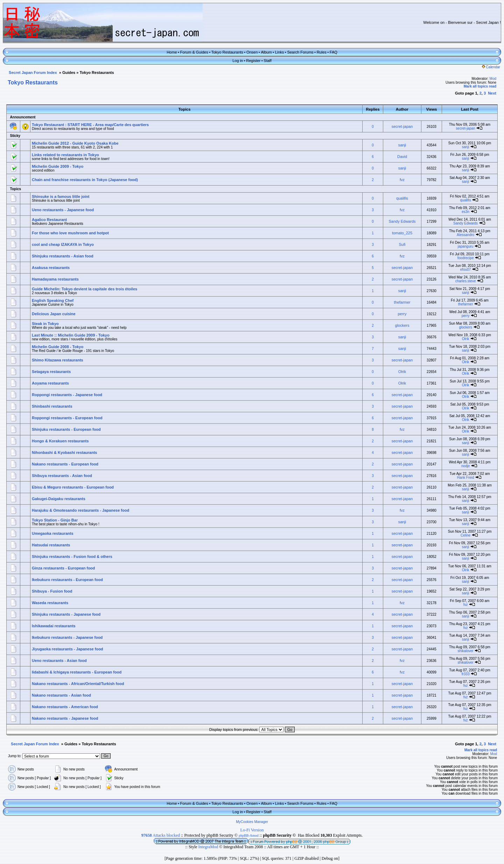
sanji (402, 145)
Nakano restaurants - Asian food (61, 695)
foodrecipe (466, 258)
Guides (69, 72)
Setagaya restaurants (51, 372)
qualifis (402, 198)
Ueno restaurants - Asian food (59, 661)
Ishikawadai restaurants (54, 626)
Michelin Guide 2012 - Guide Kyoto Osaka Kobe (75, 143)
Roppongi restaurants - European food (67, 418)
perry (402, 314)
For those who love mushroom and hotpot (70, 233)
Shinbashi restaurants (52, 406)
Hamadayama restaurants (55, 279)
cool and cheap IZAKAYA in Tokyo (63, 244)
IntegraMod (209, 847)
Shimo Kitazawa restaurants (58, 360)
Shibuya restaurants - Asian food (62, 476)
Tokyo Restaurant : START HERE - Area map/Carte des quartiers (90, 125)
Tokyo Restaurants (227, 52)
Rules (322, 52)
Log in (238, 61)
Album (266, 52)
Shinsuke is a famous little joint (61, 196)
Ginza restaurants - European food (63, 568)
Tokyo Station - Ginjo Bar (55, 520)
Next (492, 93)
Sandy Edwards (402, 221)
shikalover (466, 651)
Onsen (252, 52)
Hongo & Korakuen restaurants (60, 441)
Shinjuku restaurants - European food (66, 429)
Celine (465, 535)
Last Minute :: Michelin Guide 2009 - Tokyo (71, 335)
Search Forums (300, 52)
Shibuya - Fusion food (52, 591)
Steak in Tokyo (45, 324)
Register (253, 61)
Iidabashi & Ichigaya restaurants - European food (77, 672)
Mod (493, 79)
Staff (267, 61)
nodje (465, 466)
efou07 (466, 269)
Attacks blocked (161, 835)
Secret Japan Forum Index (33, 72)
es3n (465, 212)
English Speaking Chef (53, 300)
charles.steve (466, 281)
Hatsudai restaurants (51, 545)
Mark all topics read (480, 86)
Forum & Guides (194, 52)
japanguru (465, 246)
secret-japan (402, 126)
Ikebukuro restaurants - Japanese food (67, 637)
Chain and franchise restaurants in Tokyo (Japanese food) (85, 180)
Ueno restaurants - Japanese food (63, 210)
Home (172, 52)
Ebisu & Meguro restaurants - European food (73, 487)
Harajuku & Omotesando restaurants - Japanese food (80, 510)
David (402, 157)
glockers (402, 325)
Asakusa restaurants (51, 268)
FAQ (334, 52)
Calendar (491, 67)
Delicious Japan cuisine (54, 314)
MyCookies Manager (252, 822)
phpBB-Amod (249, 835)
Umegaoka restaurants (53, 533)
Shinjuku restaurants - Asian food (63, 256)
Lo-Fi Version (252, 830)
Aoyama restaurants (50, 383)
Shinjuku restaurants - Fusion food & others (72, 557)
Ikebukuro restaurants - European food (67, 580)
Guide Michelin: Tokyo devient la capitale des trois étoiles (85, 289)
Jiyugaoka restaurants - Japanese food (68, 649)
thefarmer (402, 302)
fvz (402, 180)
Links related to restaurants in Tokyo (65, 155)
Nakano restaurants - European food (65, 464)
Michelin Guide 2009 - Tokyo (58, 166)
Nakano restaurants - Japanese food (65, 718)
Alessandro (465, 235)
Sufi (402, 244)
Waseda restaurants (50, 603)
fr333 (466, 674)
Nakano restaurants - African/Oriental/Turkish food (78, 684)
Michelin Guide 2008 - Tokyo (58, 347)
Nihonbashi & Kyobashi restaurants (64, 452)
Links (280, 52)
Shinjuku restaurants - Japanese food (66, 614)
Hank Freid (466, 478)
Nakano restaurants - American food (65, 707)
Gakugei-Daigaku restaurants (59, 499)
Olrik (466, 339)
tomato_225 (402, 233)
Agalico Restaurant (49, 220)
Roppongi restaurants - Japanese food (67, 395)
